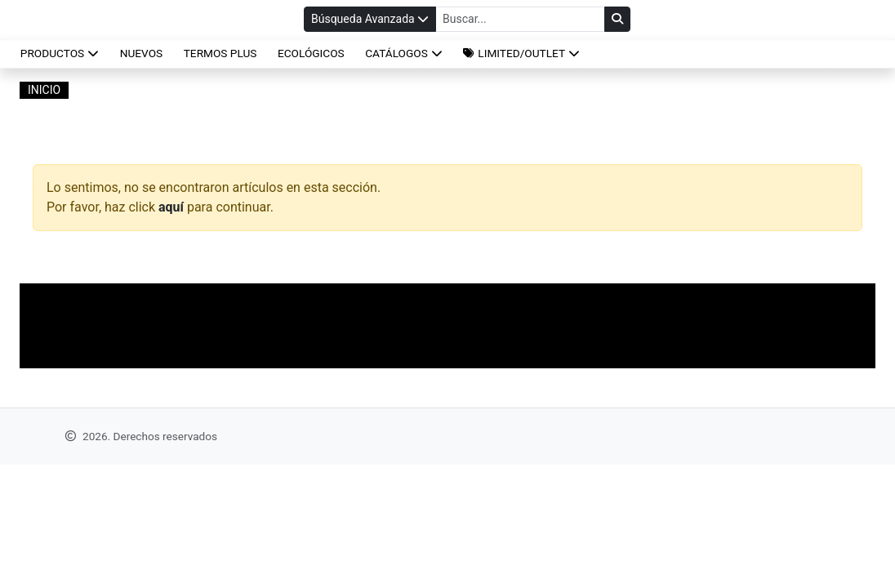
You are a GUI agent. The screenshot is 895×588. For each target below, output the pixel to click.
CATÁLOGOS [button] (404, 53)
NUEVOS (141, 53)
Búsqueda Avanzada (370, 19)
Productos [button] (60, 53)
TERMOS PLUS (220, 53)
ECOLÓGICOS (311, 53)
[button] (522, 53)
